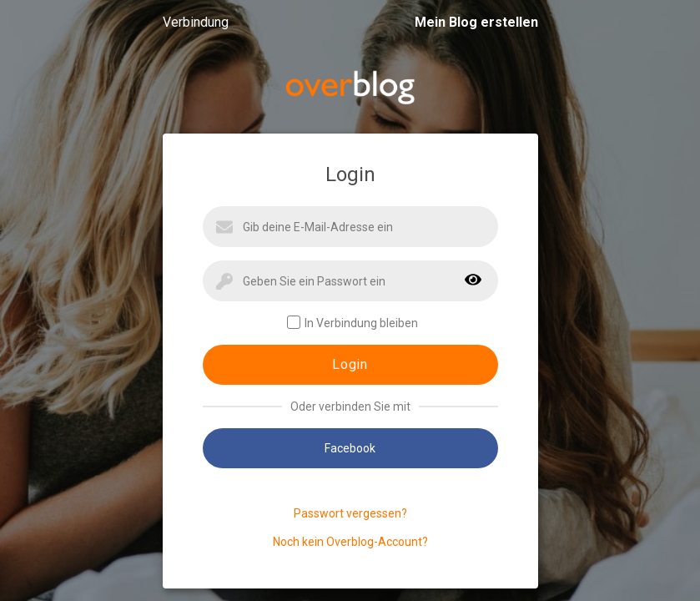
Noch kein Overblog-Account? (350, 542)
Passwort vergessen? (350, 513)
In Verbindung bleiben (353, 323)
